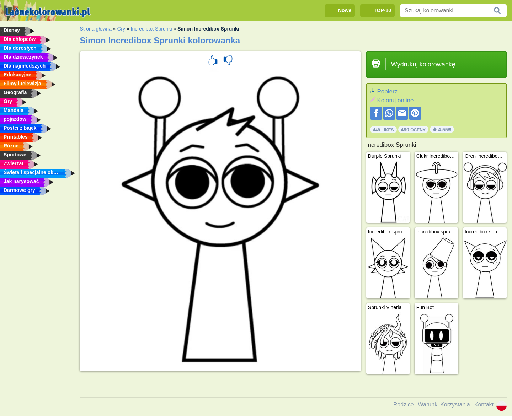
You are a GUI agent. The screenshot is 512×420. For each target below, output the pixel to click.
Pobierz (387, 91)
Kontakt (484, 405)
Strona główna (96, 29)
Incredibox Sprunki (151, 29)
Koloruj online (395, 100)
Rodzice (404, 405)
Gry (121, 29)
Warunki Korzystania (444, 405)
